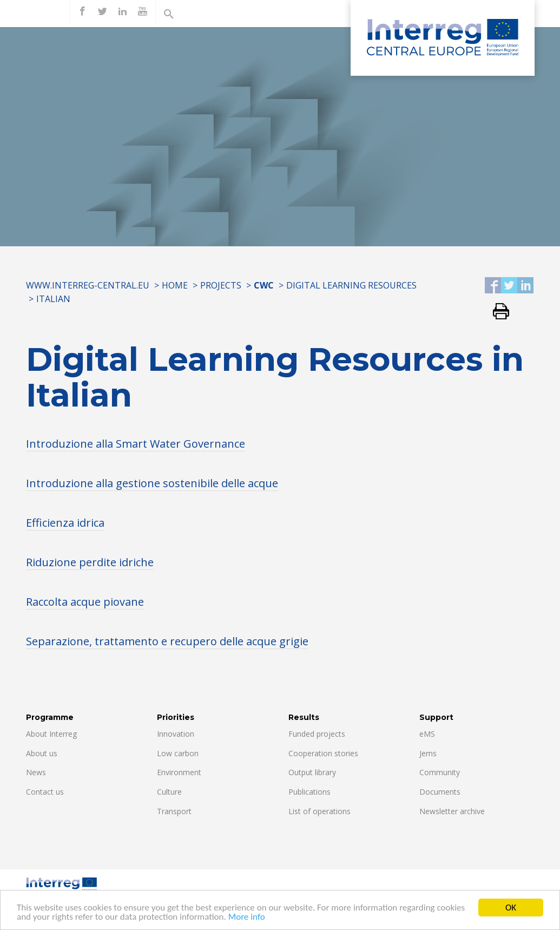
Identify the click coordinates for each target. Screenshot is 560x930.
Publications (309, 792)
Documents (440, 792)
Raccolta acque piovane (85, 602)
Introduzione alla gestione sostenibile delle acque (152, 483)
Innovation (176, 734)
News (36, 772)
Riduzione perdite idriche (90, 562)
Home (175, 285)
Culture (169, 792)
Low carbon (178, 753)
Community (440, 772)
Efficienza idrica (65, 523)
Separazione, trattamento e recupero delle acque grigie (167, 641)
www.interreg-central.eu (88, 285)
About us (42, 753)
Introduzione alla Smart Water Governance (136, 444)
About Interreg (51, 734)
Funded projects (317, 734)
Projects (221, 285)
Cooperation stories (323, 753)
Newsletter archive (452, 811)
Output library (312, 772)
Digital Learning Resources (351, 285)
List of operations (319, 811)
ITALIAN (53, 299)
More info (247, 918)
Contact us (45, 792)
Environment (179, 772)
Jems (428, 753)
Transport (174, 811)
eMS (427, 734)
